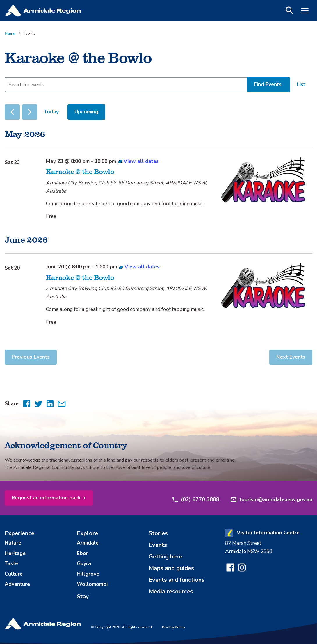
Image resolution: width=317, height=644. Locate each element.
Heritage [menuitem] (15, 556)
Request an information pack (46, 503)
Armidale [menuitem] (88, 547)
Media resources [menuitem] (171, 596)
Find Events (268, 84)
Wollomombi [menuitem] (92, 584)
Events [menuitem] (158, 550)
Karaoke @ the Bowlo (80, 171)
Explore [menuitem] (87, 538)
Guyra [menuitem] (84, 566)
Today (51, 112)
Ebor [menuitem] (82, 556)
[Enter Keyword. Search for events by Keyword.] (126, 85)
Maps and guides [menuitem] (171, 573)
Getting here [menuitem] (165, 562)
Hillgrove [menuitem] (88, 575)
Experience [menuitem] (19, 538)
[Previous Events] (12, 112)
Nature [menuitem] (13, 547)
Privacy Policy (173, 627)
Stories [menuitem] (158, 538)
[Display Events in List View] (301, 84)
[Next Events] (30, 112)
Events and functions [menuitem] (177, 585)
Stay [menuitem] (83, 596)
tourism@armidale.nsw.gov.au (271, 503)
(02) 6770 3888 (195, 503)
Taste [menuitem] (11, 566)
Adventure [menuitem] (17, 584)
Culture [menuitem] (14, 575)
